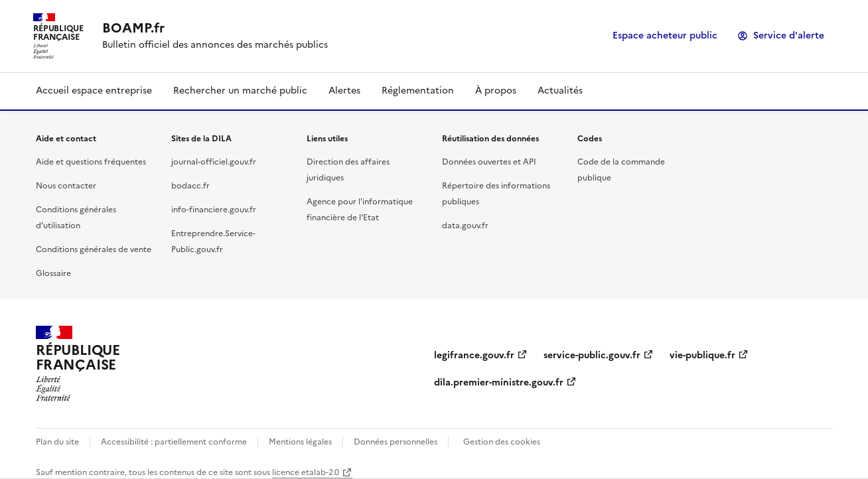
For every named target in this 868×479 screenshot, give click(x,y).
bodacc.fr (190, 186)
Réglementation (418, 91)
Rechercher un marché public (240, 91)
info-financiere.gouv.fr (214, 210)
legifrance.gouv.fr (474, 355)
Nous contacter (66, 186)
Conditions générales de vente (94, 249)
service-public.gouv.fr (592, 355)
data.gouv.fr (465, 226)
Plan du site (57, 442)
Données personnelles (396, 442)
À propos (496, 91)
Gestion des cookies (502, 442)
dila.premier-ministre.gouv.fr (499, 382)
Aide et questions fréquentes (91, 162)
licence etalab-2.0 (306, 472)
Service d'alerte (789, 35)
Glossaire (53, 273)
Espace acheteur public (665, 35)
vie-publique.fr (702, 355)
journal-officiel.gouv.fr (214, 162)
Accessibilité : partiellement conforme (174, 442)
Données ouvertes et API (489, 162)
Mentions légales (300, 442)
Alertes (344, 91)
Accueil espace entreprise (94, 91)
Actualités (560, 91)
